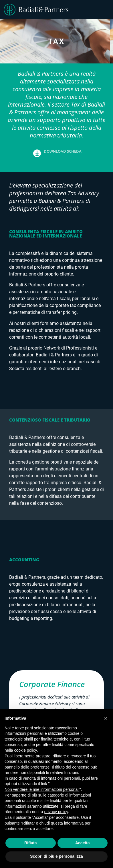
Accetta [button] (83, 843)
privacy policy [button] (56, 812)
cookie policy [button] (25, 750)
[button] (57, 158)
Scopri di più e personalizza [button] (56, 856)
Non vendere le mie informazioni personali (42, 789)
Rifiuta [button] (31, 843)
